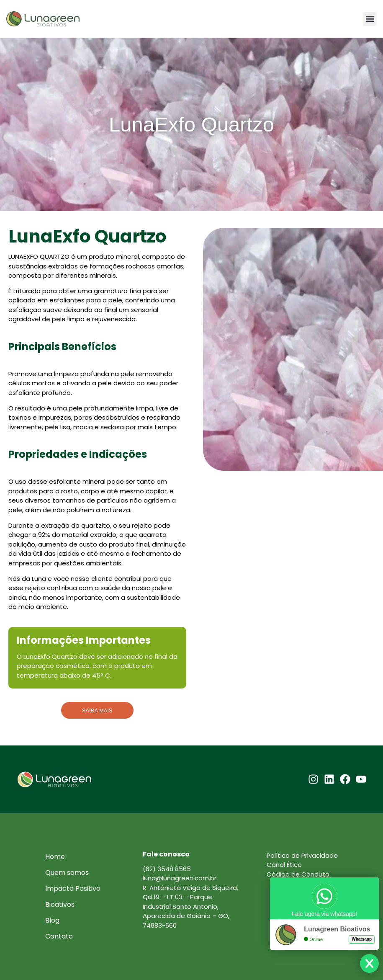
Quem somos (67, 873)
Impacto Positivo (73, 888)
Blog (52, 920)
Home (55, 857)
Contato (59, 936)
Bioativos (60, 904)
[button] (370, 19)
